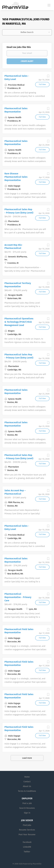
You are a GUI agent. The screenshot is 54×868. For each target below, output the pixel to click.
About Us (27, 786)
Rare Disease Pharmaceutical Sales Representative (16, 177)
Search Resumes (27, 808)
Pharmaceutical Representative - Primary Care (18, 597)
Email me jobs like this (19, 47)
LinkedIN (27, 847)
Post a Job (27, 803)
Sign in (27, 813)
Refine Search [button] (27, 32)
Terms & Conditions (27, 791)
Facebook (27, 842)
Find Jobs (27, 825)
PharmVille (37, 864)
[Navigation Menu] (49, 5)
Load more (27, 758)
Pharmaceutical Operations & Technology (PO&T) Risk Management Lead (19, 322)
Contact (27, 782)
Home (27, 777)
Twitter (27, 852)
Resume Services (27, 830)
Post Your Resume (27, 835)
